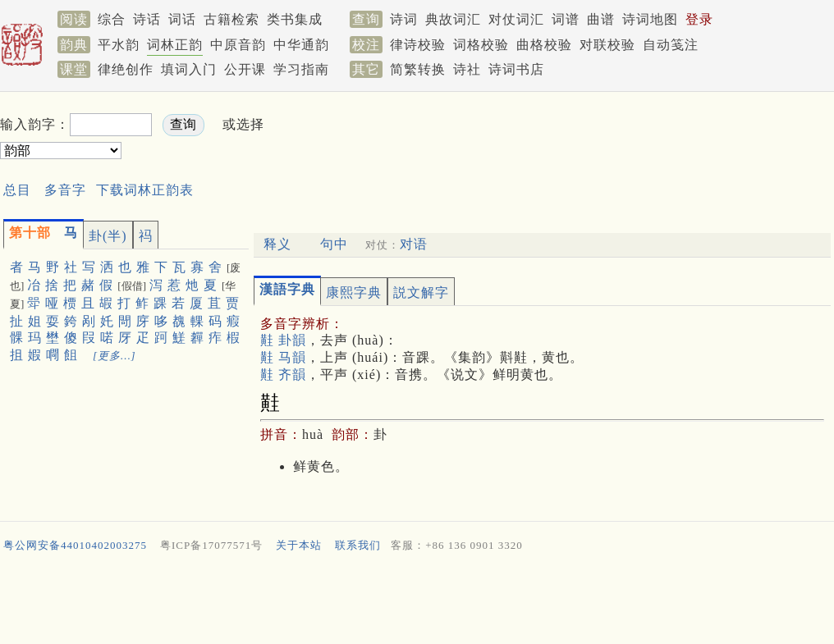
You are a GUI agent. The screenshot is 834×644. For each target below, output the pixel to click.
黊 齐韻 (283, 375)
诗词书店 (516, 69)
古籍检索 (231, 19)
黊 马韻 (283, 357)
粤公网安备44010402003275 (75, 545)
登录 (699, 19)
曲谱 (601, 19)
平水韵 (119, 45)
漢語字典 (287, 289)
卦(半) (108, 236)
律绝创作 (126, 69)
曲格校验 (544, 45)
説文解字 (421, 292)
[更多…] (115, 356)
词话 (182, 19)
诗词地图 (650, 19)
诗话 (147, 19)
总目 (17, 190)
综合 (112, 19)
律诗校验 (418, 45)
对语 (414, 244)
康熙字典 (354, 292)
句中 (334, 244)
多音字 (65, 190)
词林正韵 (175, 45)
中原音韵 (238, 45)
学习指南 (301, 69)
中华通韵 (301, 45)
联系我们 (358, 545)
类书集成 (295, 19)
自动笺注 (671, 45)
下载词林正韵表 (145, 190)
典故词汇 (453, 19)
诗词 (404, 19)
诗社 (467, 69)
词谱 (566, 19)
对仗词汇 (516, 19)
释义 (277, 244)
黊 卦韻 (283, 340)
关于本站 (299, 545)
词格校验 (481, 45)
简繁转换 (418, 69)
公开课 (245, 69)
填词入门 (189, 69)
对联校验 (607, 45)
